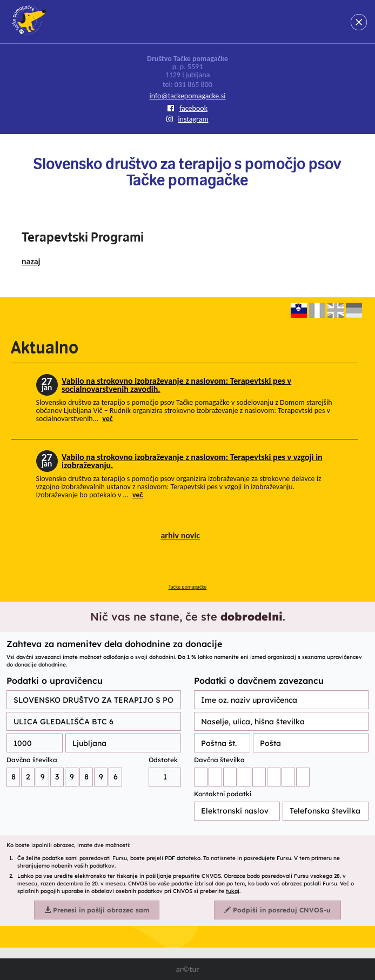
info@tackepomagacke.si (187, 96)
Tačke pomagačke (188, 587)
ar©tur (187, 969)
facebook (188, 108)
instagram (187, 119)
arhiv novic (180, 535)
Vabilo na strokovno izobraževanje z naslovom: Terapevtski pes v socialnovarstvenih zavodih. (176, 385)
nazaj (31, 261)
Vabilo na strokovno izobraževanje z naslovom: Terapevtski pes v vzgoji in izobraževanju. (192, 461)
